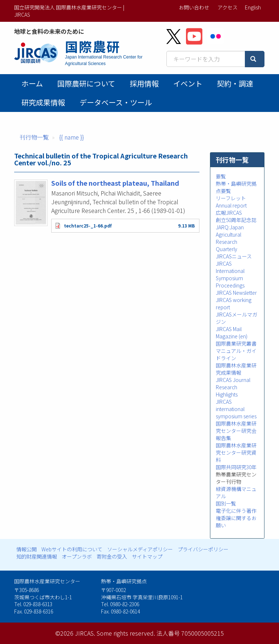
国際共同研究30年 (236, 467)
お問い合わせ (194, 7)
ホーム (32, 83)
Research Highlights (227, 391)
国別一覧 (226, 503)
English (253, 7)
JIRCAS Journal (233, 380)
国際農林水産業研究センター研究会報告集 (236, 431)
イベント (188, 83)
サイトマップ (147, 556)
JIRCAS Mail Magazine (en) (232, 333)
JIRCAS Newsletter (236, 293)
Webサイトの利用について (72, 549)
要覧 (221, 176)
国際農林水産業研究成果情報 (236, 369)
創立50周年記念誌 (236, 220)
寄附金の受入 (112, 556)
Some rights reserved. (126, 633)
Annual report (231, 205)
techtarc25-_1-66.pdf (88, 226)
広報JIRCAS (229, 213)
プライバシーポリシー (203, 549)
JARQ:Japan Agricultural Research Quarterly (230, 238)
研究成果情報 (43, 102)
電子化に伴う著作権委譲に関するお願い (236, 518)
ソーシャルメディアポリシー (140, 549)
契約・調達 (235, 83)
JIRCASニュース (234, 256)
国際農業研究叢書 (236, 343)
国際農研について (86, 83)
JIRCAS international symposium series (236, 409)
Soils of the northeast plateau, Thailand (115, 183)
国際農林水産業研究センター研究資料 (236, 452)
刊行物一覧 (34, 137)
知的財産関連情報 (37, 556)
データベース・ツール (116, 102)
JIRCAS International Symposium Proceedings (230, 274)
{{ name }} (72, 137)
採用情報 (144, 83)
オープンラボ (77, 556)
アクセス (228, 7)
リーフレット (231, 198)
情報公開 (27, 549)
